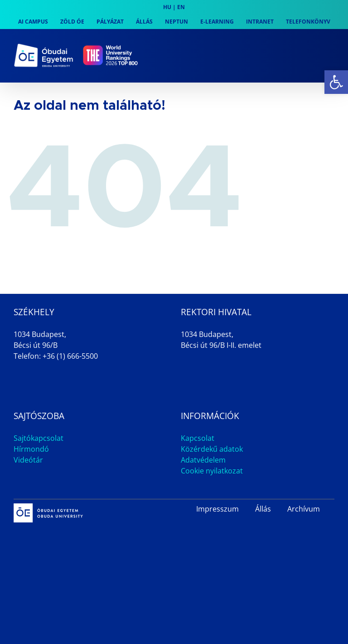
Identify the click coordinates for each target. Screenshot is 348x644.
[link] (336, 82)
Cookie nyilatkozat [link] (212, 471)
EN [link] (181, 7)
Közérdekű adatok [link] (212, 449)
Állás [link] (263, 509)
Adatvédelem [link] (203, 460)
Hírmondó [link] (31, 449)
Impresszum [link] (217, 509)
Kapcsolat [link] (198, 438)
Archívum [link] (304, 509)
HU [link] (167, 7)
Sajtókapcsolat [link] (39, 438)
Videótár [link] (28, 460)
